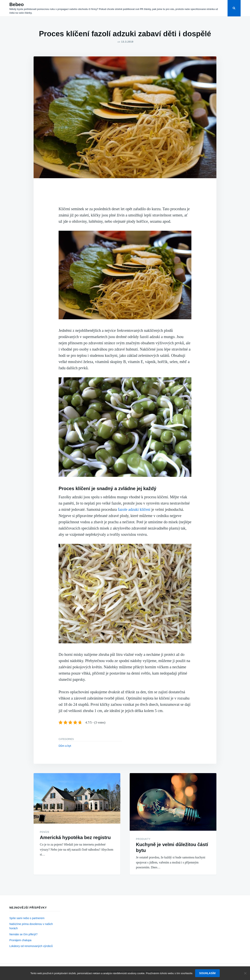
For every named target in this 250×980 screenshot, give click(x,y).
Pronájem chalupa (20, 940)
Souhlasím (207, 973)
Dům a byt (65, 746)
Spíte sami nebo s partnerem (27, 918)
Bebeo (17, 4)
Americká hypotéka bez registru (75, 837)
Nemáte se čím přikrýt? (23, 934)
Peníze (45, 832)
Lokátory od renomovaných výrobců (31, 946)
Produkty (143, 839)
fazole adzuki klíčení (134, 509)
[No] (245, 973)
